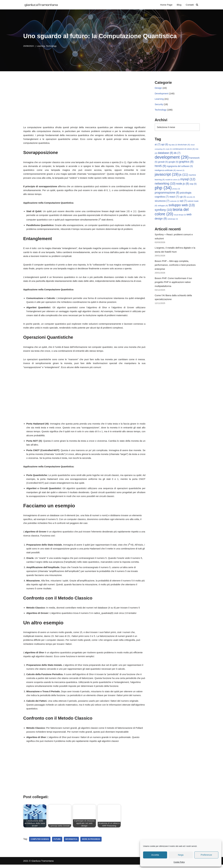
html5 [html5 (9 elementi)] (160, 166)
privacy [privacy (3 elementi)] (176, 190)
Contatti (190, 5)
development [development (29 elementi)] (172, 158)
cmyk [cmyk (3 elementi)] (169, 149)
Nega (181, 855)
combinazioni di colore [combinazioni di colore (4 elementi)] (184, 149)
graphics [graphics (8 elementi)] (186, 162)
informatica (71, 842)
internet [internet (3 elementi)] (180, 171)
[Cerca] (197, 5)
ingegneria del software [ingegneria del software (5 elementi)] (180, 167)
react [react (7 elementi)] (174, 197)
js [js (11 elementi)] (184, 175)
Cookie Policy (179, 862)
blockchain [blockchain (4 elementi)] (184, 145)
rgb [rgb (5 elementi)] (183, 198)
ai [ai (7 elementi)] (158, 145)
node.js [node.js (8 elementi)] (183, 184)
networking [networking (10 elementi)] (165, 184)
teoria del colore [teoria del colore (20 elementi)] (172, 213)
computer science (40, 842)
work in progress (91, 842)
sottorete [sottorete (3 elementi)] (174, 202)
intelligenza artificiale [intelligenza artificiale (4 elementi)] (165, 171)
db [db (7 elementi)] (177, 153)
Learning (41, 46)
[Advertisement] (84, 102)
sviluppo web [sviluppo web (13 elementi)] (182, 206)
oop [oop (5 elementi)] (193, 184)
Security (159, 104)
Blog (179, 5)
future (57, 842)
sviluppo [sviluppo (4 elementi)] (163, 207)
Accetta (155, 855)
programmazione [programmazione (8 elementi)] (167, 193)
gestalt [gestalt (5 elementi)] (163, 162)
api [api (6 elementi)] (165, 145)
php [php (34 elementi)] (163, 189)
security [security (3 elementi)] (191, 198)
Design (158, 88)
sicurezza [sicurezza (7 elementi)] (162, 202)
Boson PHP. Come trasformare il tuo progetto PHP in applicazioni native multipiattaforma (173, 284)
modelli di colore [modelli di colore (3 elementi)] (172, 180)
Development (162, 93)
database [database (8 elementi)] (165, 153)
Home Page (166, 5)
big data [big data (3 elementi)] (173, 145)
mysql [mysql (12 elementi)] (188, 180)
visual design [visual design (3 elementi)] (180, 216)
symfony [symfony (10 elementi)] (163, 211)
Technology (51, 46)
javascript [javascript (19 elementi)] (167, 175)
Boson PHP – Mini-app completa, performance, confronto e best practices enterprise (175, 266)
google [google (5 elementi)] (173, 162)
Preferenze (206, 855)
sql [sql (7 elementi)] (183, 202)
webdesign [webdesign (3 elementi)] (173, 220)
